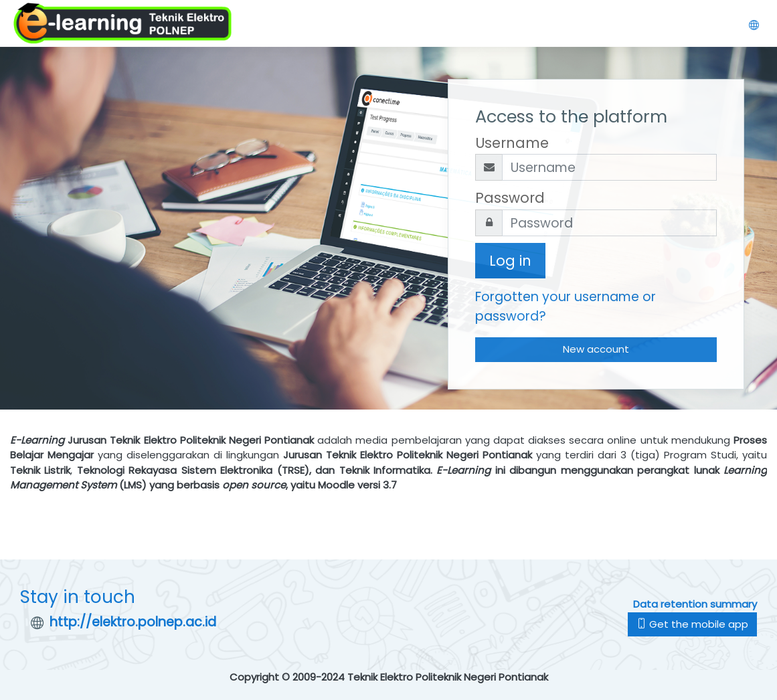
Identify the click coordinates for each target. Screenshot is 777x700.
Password (510, 198)
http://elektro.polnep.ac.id (133, 622)
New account (596, 349)
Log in (510, 261)
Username (512, 143)
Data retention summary (695, 604)
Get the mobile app (692, 624)
